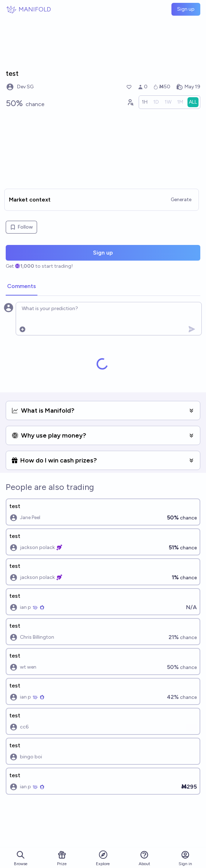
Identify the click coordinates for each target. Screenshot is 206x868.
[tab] (22, 287)
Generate (181, 200)
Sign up (186, 9)
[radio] (145, 102)
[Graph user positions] (130, 102)
